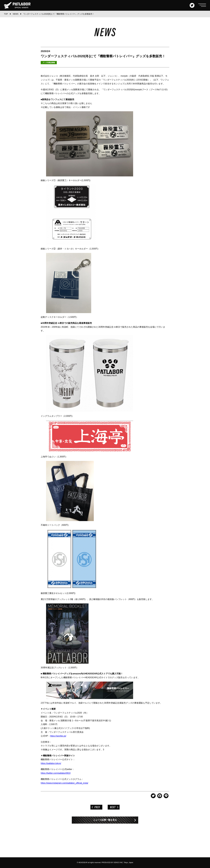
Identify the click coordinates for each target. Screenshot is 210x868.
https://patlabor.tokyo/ (51, 763)
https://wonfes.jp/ (58, 736)
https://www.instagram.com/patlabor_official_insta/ (64, 783)
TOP (6, 14)
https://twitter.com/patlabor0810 (56, 773)
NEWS (16, 14)
